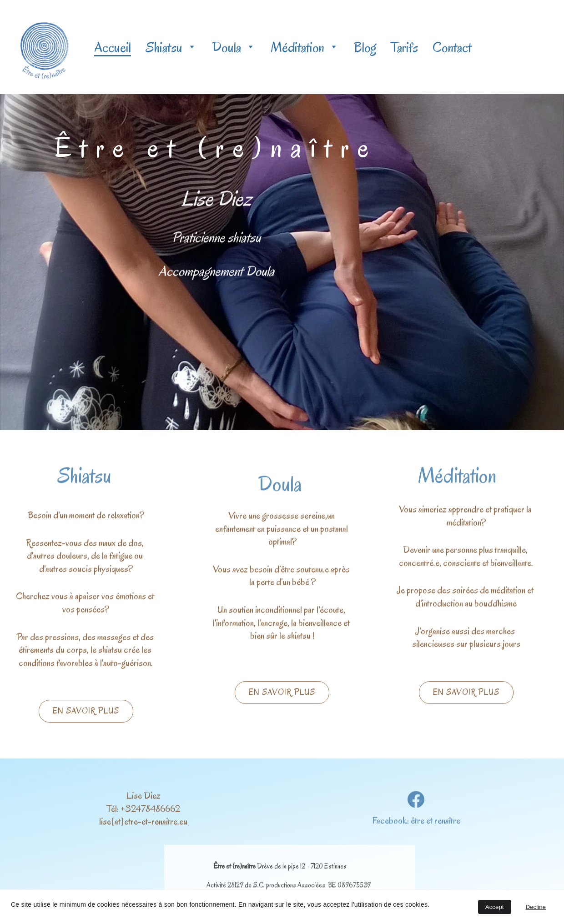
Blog (365, 47)
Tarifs (404, 47)
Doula (227, 47)
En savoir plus (86, 712)
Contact (452, 47)
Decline (536, 907)
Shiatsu (164, 47)
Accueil (113, 47)
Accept (495, 907)
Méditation (297, 47)
